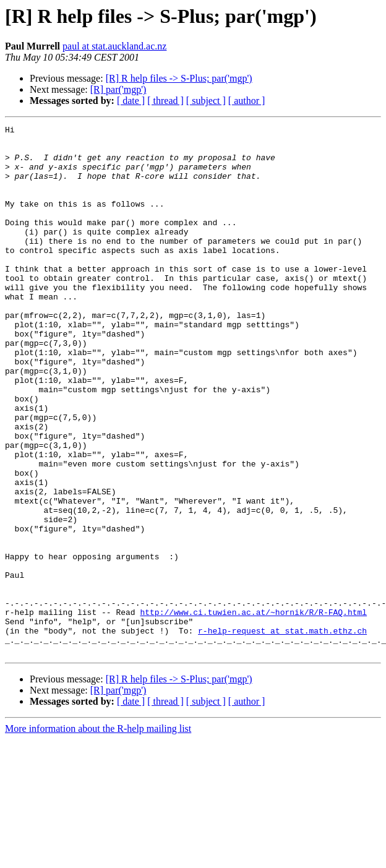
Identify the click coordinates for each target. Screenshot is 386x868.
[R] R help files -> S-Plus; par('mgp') (179, 78)
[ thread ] (165, 101)
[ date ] (131, 101)
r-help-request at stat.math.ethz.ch (282, 733)
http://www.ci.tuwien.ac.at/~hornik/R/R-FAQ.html (253, 710)
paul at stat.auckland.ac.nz (114, 46)
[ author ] (247, 101)
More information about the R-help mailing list (98, 834)
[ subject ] (206, 101)
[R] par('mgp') (118, 89)
